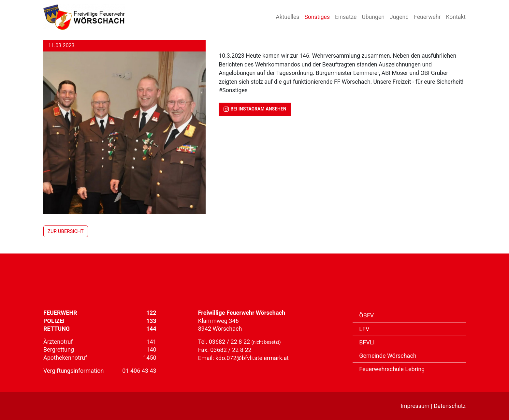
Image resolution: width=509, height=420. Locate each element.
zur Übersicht (66, 231)
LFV (364, 329)
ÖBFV (366, 315)
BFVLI (367, 342)
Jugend (399, 17)
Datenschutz (450, 406)
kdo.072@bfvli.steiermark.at (252, 358)
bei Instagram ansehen (255, 109)
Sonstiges (317, 17)
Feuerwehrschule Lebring (392, 369)
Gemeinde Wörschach (388, 356)
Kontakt (456, 17)
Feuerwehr (427, 17)
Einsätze (346, 17)
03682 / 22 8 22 (230, 342)
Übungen (373, 17)
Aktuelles (287, 17)
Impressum (415, 406)
